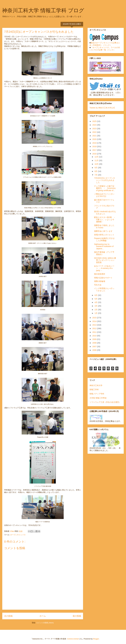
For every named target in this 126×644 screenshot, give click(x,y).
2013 (95, 325)
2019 (95, 143)
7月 (96, 175)
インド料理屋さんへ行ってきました (104, 289)
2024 (95, 125)
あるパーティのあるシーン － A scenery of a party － (104, 268)
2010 (95, 336)
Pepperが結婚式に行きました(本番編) (104, 239)
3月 (96, 306)
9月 (96, 168)
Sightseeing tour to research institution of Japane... (104, 246)
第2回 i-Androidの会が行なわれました (105, 213)
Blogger (96, 639)
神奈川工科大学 (96, 385)
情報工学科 (94, 390)
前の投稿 (77, 616)
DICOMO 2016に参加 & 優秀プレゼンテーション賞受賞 (105, 260)
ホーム (43, 616)
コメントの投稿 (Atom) (45, 623)
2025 (95, 121)
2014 (95, 321)
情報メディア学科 (97, 394)
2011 (95, 332)
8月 (96, 171)
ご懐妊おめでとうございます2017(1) (104, 195)
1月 (96, 313)
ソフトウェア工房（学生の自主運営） (105, 402)
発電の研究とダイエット (104, 235)
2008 (95, 343)
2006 (95, 350)
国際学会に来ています (103, 231)
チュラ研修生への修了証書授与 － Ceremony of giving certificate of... (105, 188)
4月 (96, 302)
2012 (95, 328)
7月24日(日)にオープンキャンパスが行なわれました (105, 180)
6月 (96, 295)
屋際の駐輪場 (100, 281)
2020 (95, 139)
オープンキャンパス (18, 535)
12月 (97, 157)
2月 (96, 310)
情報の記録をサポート (103, 278)
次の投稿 (8, 616)
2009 (95, 339)
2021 (95, 136)
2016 (95, 154)
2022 (95, 132)
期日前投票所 (100, 274)
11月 (97, 160)
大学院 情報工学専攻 (98, 398)
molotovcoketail (73, 639)
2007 (95, 347)
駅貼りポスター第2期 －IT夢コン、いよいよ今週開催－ (105, 220)
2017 (95, 150)
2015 (95, 318)
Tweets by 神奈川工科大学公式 (102, 108)
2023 (95, 129)
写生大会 (98, 285)
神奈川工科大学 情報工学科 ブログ (43, 10)
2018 (95, 146)
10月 (97, 164)
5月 (96, 299)
